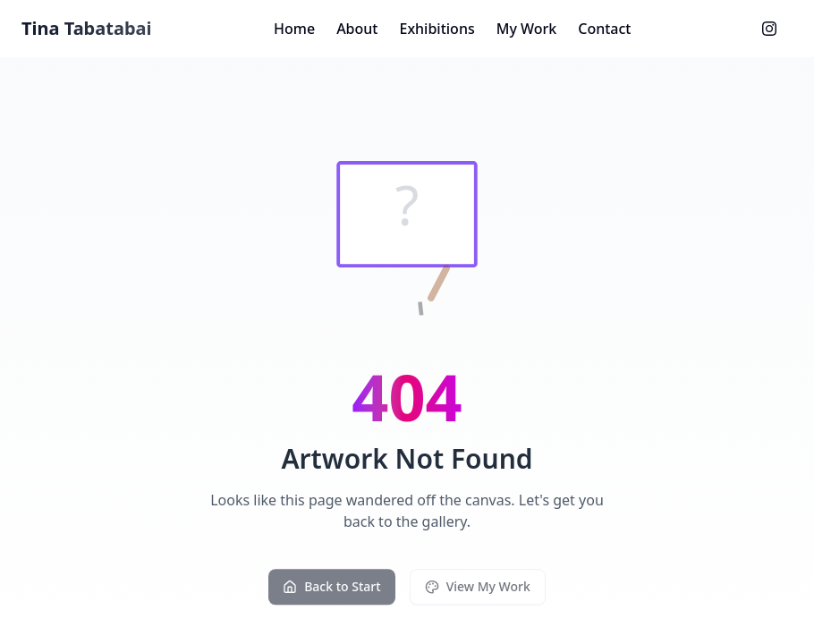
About (357, 29)
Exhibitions (437, 29)
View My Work (478, 590)
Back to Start (331, 590)
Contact (604, 29)
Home (294, 29)
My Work (527, 29)
